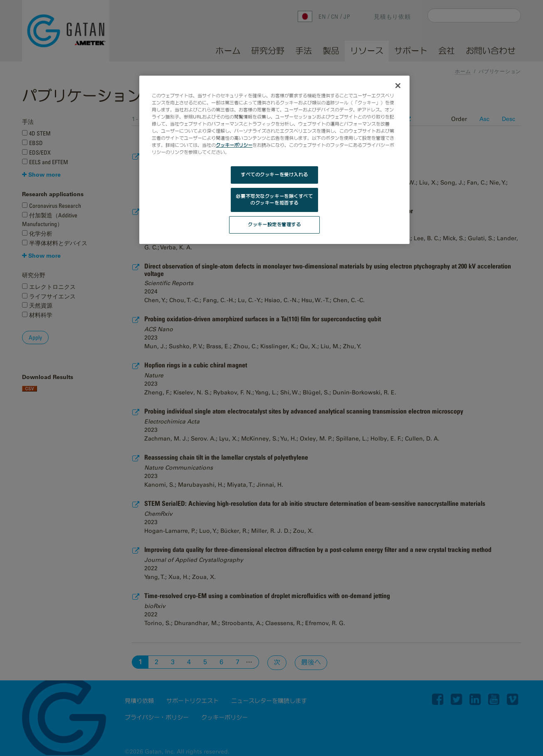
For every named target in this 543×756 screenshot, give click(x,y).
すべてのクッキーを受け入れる (274, 175)
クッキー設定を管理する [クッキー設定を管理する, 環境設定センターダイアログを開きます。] (274, 224)
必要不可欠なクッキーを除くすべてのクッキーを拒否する (274, 199)
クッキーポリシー (234, 145)
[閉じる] (398, 86)
